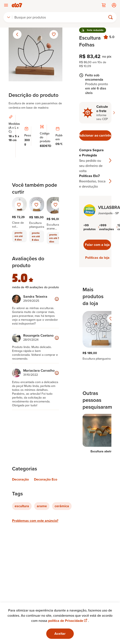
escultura (22, 506)
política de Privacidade (68, 621)
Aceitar (60, 634)
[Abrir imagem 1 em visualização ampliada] (35, 54)
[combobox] (9, 17)
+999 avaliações (108, 227)
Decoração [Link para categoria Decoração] (20, 479)
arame (42, 506)
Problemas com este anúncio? (35, 521)
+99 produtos (91, 227)
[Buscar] (61, 17)
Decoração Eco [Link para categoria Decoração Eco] (46, 479)
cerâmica (62, 506)
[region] (95, 336)
